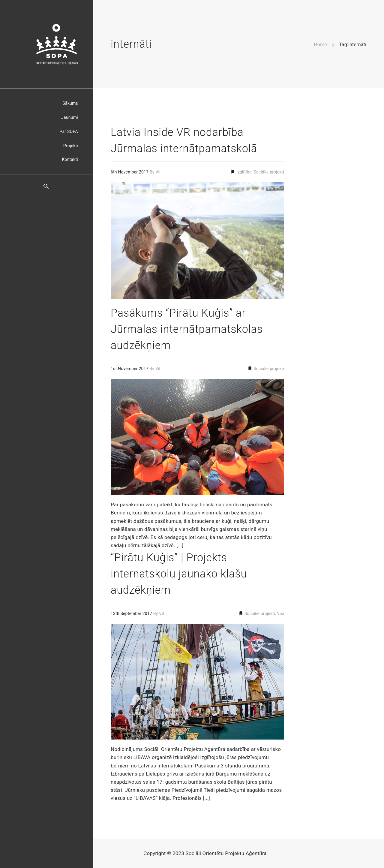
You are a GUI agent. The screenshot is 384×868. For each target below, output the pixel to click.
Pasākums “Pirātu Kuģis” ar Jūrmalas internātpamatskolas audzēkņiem (187, 329)
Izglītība (243, 172)
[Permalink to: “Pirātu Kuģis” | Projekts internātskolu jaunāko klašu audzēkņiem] (197, 682)
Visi (280, 613)
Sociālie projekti (269, 172)
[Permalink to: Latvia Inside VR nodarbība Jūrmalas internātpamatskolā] (197, 241)
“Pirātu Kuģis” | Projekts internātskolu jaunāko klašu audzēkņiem (179, 574)
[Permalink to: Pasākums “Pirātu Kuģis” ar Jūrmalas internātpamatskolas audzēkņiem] (197, 437)
